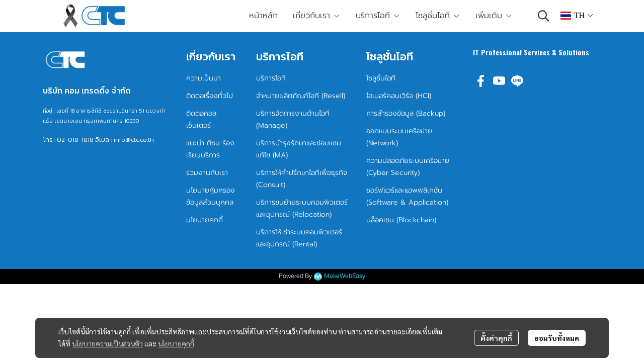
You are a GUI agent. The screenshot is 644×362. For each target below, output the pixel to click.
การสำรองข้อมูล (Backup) (406, 113)
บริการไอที (271, 78)
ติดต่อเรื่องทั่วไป (210, 96)
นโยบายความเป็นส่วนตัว (107, 343)
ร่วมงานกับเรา (207, 173)
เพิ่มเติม (494, 16)
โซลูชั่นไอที (381, 78)
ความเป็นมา (204, 78)
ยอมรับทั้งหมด (557, 338)
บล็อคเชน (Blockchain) (401, 220)
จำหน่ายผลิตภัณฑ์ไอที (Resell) (301, 96)
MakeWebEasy (345, 276)
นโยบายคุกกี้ (176, 343)
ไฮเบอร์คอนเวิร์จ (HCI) (399, 96)
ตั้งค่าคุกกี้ (496, 338)
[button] (543, 16)
